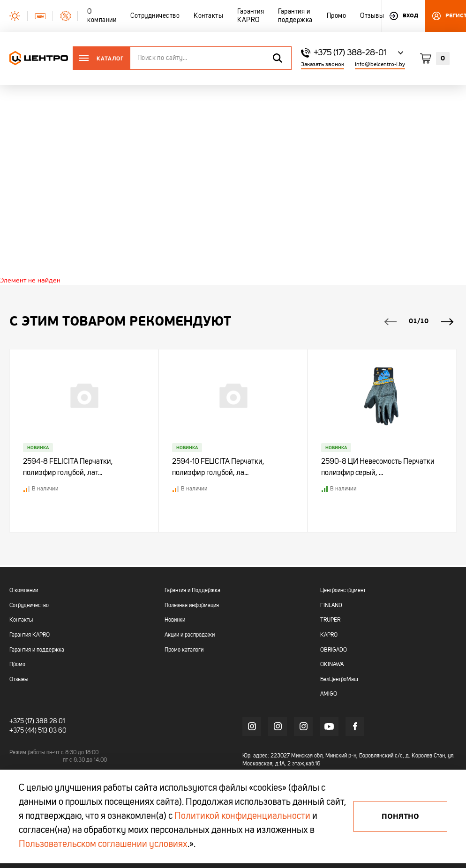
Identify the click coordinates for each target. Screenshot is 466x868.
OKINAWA (332, 665)
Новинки (175, 621)
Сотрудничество (29, 606)
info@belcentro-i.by (380, 64)
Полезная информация (192, 606)
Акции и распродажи (190, 635)
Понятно (400, 816)
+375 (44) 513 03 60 (38, 730)
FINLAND (331, 606)
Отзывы (19, 680)
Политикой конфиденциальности (242, 816)
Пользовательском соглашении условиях (103, 845)
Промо (17, 665)
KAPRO (329, 635)
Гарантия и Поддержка (192, 591)
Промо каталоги (184, 650)
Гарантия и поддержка (37, 650)
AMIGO (329, 694)
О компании (24, 591)
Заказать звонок (323, 64)
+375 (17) (22, 721)
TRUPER (330, 621)
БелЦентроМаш (339, 680)
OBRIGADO (334, 650)
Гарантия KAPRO (30, 635)
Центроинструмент (343, 591)
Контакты (21, 621)
